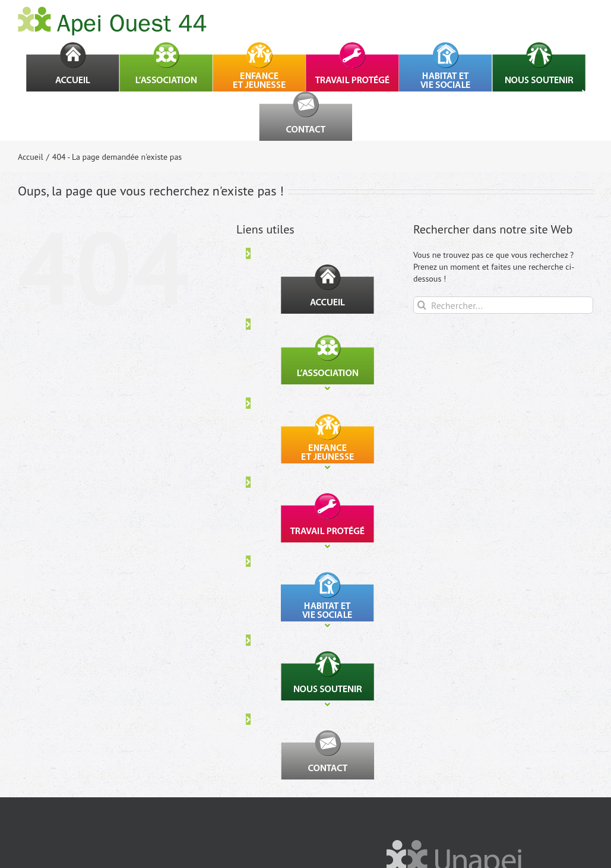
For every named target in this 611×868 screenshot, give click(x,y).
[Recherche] (422, 305)
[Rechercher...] (503, 305)
